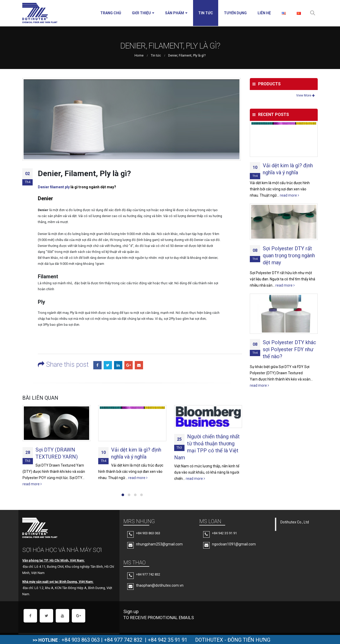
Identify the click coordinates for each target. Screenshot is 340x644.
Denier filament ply (54, 187)
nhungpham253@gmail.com (159, 544)
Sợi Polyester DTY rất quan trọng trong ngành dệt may (289, 255)
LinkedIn (118, 365)
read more (32, 484)
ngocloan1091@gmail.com (234, 544)
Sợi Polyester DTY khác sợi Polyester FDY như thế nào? (289, 349)
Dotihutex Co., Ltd (295, 522)
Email (139, 365)
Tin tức (206, 13)
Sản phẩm (175, 13)
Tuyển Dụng (235, 13)
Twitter (108, 365)
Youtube (62, 616)
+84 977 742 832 (123, 640)
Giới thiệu (141, 13)
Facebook (97, 365)
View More (305, 95)
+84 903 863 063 (81, 640)
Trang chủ (111, 13)
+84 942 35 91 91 (168, 640)
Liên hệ (264, 13)
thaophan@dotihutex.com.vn (160, 585)
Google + (129, 365)
